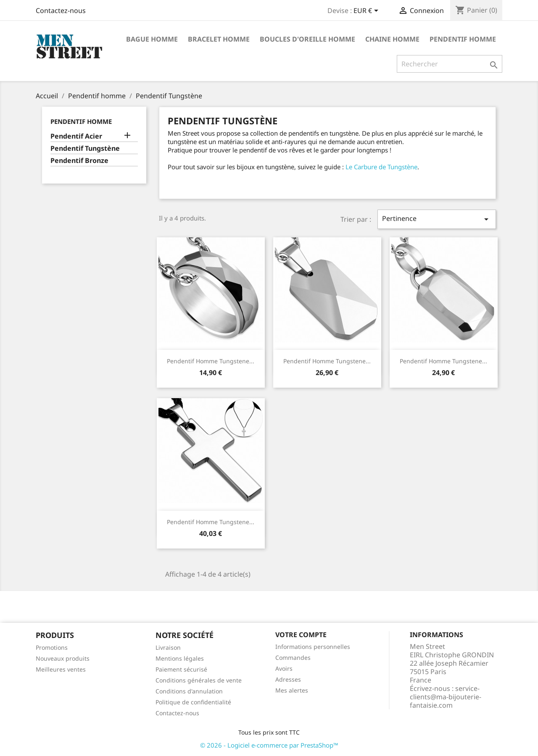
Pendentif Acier (76, 136)
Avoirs (284, 668)
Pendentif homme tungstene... (211, 361)
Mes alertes (292, 690)
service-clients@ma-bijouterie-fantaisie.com (446, 697)
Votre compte (301, 635)
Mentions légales (180, 658)
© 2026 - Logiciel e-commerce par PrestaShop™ (269, 745)
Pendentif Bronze (79, 161)
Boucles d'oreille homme (307, 39)
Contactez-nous (61, 10)
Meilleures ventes (61, 669)
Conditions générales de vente (199, 680)
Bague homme (152, 39)
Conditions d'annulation (189, 691)
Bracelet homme (219, 39)
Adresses (288, 679)
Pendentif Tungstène (85, 148)
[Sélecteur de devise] (367, 11)
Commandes (293, 658)
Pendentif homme (463, 39)
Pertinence (437, 219)
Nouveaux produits (63, 658)
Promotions (52, 647)
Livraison (168, 647)
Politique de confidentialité (193, 702)
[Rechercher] (450, 64)
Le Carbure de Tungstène (381, 167)
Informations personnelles (313, 647)
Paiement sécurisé (181, 669)
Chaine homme (392, 39)
